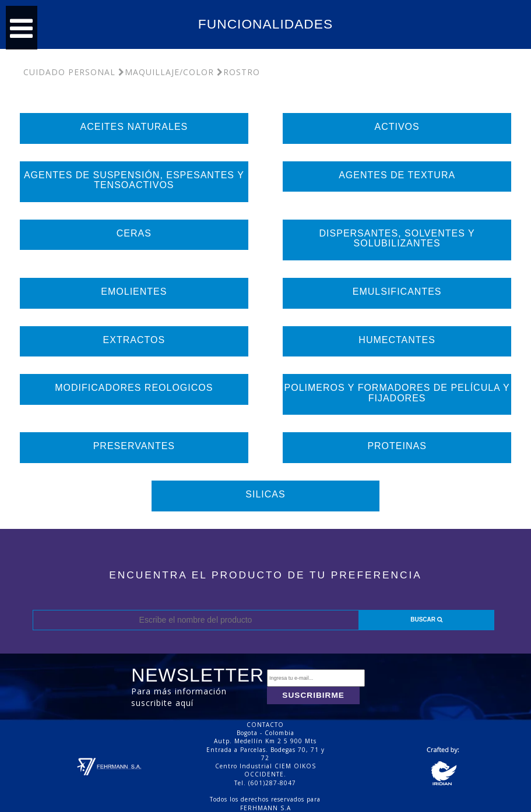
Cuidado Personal (69, 72)
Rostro (238, 72)
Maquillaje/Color (166, 72)
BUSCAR (426, 619)
